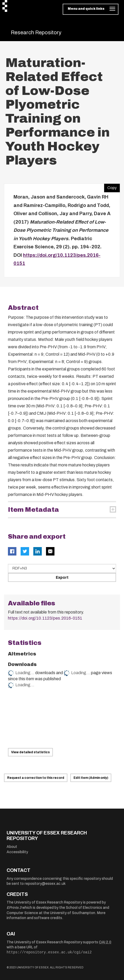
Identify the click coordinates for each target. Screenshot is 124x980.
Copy (110, 187)
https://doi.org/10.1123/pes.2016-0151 (45, 618)
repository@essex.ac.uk (45, 884)
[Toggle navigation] (91, 9)
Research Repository (36, 32)
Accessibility (17, 852)
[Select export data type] (62, 568)
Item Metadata (33, 510)
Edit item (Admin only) (91, 778)
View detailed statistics (30, 752)
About (12, 847)
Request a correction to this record (36, 778)
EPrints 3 (14, 908)
